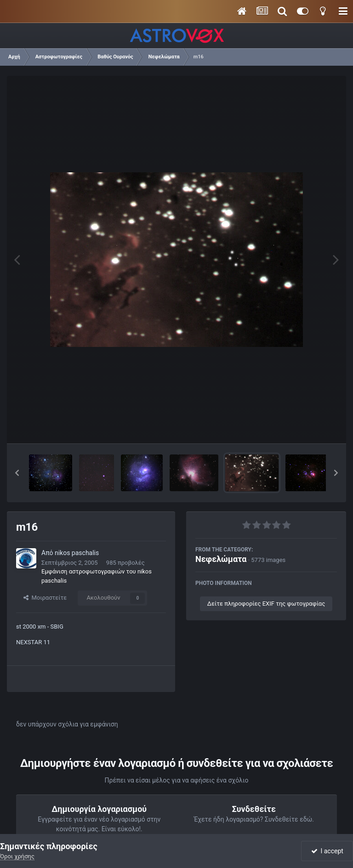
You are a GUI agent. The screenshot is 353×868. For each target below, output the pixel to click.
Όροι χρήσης (17, 856)
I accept (327, 851)
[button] (17, 473)
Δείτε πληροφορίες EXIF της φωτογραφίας (266, 604)
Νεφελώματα (221, 559)
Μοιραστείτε (45, 598)
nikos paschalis (77, 553)
